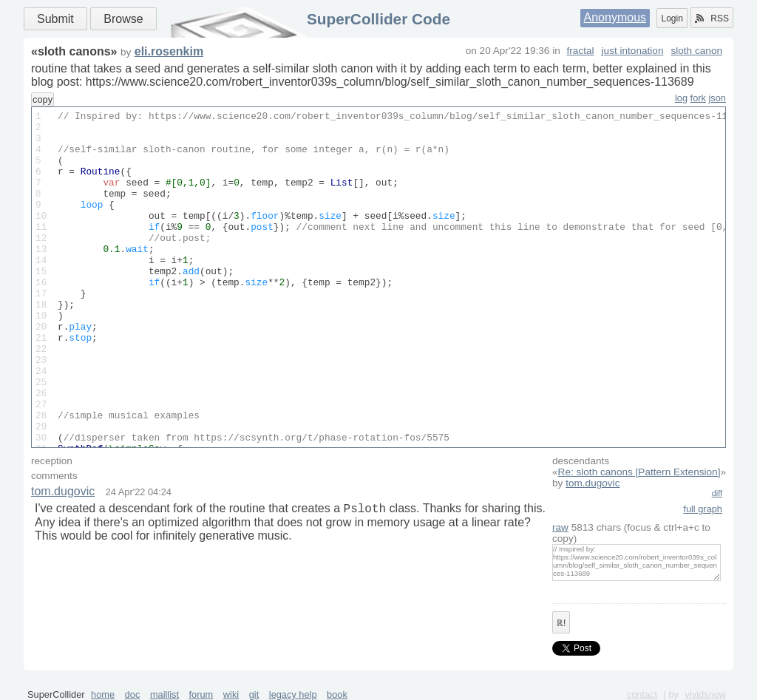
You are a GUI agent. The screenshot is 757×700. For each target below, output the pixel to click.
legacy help (293, 694)
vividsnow (706, 694)
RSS (712, 18)
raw (560, 527)
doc (133, 694)
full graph (703, 509)
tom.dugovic (593, 483)
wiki (231, 694)
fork (698, 98)
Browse (123, 19)
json (717, 98)
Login (672, 18)
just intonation (633, 51)
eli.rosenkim (169, 51)
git (254, 694)
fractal (581, 51)
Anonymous (615, 17)
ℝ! (561, 623)
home (103, 694)
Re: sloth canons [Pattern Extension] (639, 472)
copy (43, 99)
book (337, 694)
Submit (55, 19)
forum (201, 694)
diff (717, 493)
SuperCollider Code (378, 19)
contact (642, 694)
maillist (164, 694)
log (681, 98)
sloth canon (696, 51)
